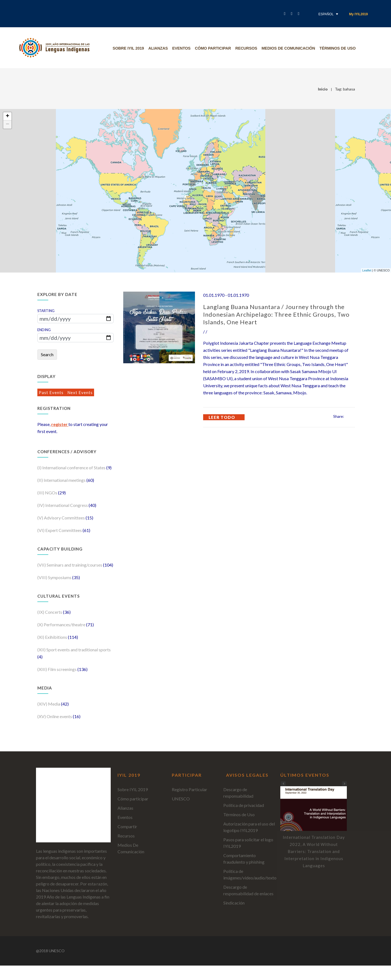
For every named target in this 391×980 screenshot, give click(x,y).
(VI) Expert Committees (60, 530)
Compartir (127, 826)
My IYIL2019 (358, 14)
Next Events (80, 392)
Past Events (52, 392)
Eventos (184, 48)
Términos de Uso (239, 814)
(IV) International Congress (63, 505)
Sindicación (234, 903)
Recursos (249, 48)
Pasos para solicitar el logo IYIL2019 (248, 843)
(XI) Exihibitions (53, 637)
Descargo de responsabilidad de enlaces (248, 890)
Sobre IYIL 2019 (131, 48)
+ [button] (7, 116)
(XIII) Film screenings (57, 669)
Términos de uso (340, 48)
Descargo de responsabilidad (238, 793)
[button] (344, 784)
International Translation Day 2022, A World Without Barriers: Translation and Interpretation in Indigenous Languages (314, 851)
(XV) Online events (55, 716)
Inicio (323, 89)
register (60, 424)
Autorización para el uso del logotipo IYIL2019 (249, 827)
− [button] (7, 125)
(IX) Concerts (50, 612)
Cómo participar (215, 48)
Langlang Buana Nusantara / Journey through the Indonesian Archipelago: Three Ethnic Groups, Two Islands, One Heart (276, 314)
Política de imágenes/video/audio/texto (250, 874)
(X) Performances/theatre (62, 624)
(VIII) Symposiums (55, 577)
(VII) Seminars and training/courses (70, 565)
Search (47, 354)
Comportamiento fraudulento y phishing (244, 859)
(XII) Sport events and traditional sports (74, 650)
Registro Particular (190, 789)
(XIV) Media (49, 704)
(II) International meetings (62, 480)
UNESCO (181, 799)
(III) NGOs (48, 493)
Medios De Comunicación (291, 48)
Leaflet (367, 270)
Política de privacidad (244, 805)
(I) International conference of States (72, 468)
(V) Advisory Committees (61, 518)
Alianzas (160, 48)
